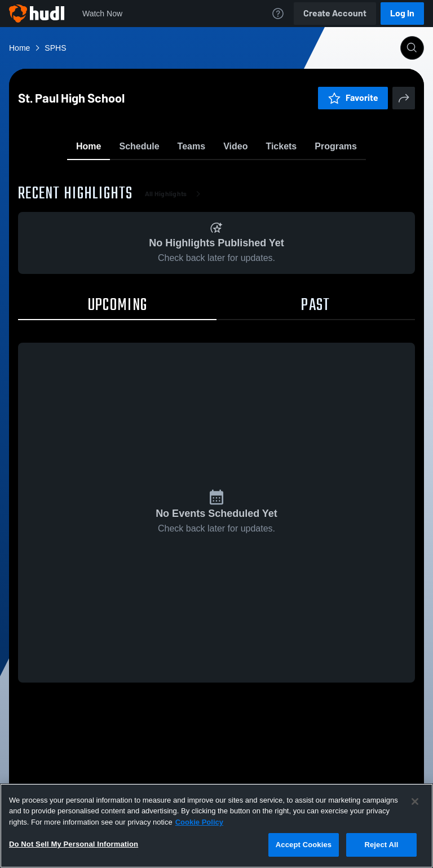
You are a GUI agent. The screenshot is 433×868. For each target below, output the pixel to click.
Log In (402, 13)
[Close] (415, 801)
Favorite (203, 174)
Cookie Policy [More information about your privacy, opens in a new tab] (199, 822)
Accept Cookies (304, 845)
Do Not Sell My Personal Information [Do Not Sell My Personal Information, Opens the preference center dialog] (74, 844)
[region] (216, 826)
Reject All (381, 845)
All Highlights (175, 259)
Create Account (335, 13)
